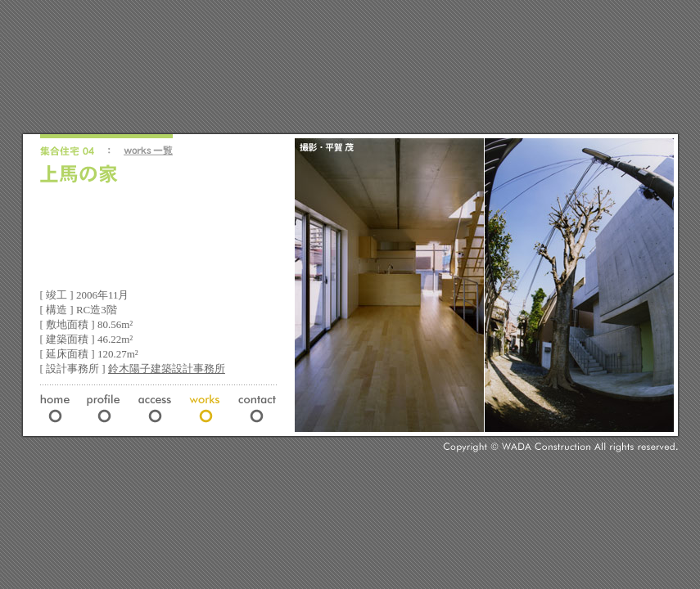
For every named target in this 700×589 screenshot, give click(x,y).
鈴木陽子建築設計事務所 (167, 369)
